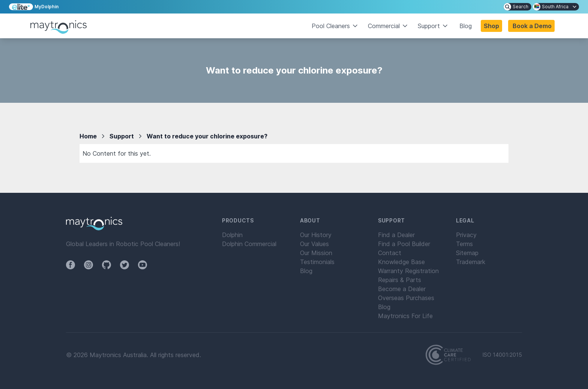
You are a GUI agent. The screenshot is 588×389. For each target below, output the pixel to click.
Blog (466, 26)
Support (122, 136)
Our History (316, 235)
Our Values (314, 244)
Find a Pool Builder (404, 244)
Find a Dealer (396, 235)
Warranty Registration (408, 271)
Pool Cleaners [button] (335, 26)
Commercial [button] (388, 26)
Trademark (471, 262)
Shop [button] (491, 26)
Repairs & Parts (400, 280)
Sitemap (467, 253)
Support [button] (433, 26)
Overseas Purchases (406, 298)
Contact (390, 253)
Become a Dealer (402, 289)
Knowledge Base (401, 262)
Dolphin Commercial (249, 244)
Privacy (466, 235)
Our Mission (316, 253)
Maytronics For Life (405, 316)
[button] (531, 26)
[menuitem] (517, 7)
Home (88, 136)
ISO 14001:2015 (502, 355)
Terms (464, 244)
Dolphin (232, 235)
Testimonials (317, 262)
